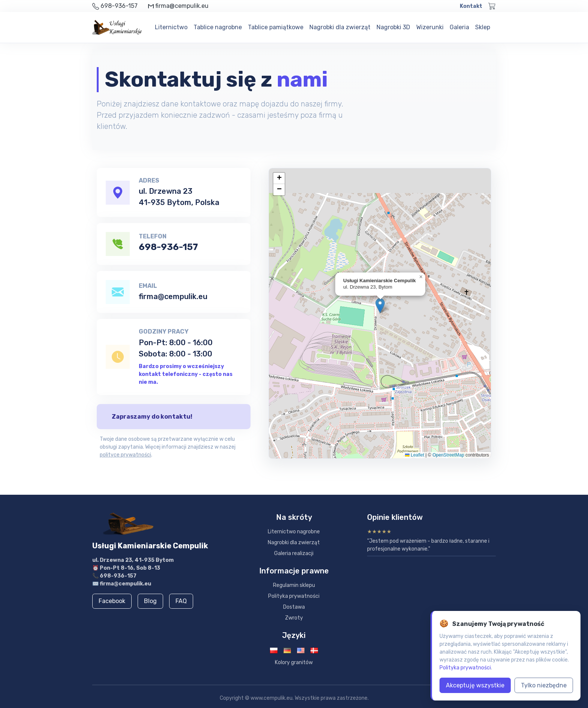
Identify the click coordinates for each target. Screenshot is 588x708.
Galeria (459, 27)
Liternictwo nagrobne (294, 532)
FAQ (181, 601)
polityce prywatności (125, 455)
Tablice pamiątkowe (276, 27)
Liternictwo (171, 27)
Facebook (112, 601)
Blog (150, 601)
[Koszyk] (492, 6)
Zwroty (294, 618)
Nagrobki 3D (393, 27)
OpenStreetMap (448, 455)
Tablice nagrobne (218, 27)
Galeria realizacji (294, 553)
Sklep (483, 27)
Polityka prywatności (294, 596)
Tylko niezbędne (544, 685)
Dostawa (294, 607)
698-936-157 (168, 247)
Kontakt (471, 6)
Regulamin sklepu (294, 585)
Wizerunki (430, 27)
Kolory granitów (294, 662)
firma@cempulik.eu (173, 296)
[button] (380, 306)
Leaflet (415, 455)
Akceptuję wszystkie (475, 685)
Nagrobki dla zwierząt (340, 27)
